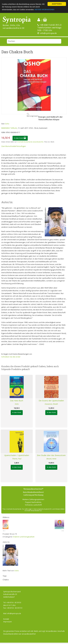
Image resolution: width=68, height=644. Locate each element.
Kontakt (6, 619)
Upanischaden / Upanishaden (17, 455)
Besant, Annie (51, 459)
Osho (7, 124)
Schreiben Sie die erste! (11, 357)
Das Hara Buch (17, 401)
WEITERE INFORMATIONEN (44, 10)
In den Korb (20, 138)
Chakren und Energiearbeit (24, 537)
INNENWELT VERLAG (9, 128)
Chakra (6, 580)
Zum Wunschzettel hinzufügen (14, 146)
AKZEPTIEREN (57, 4)
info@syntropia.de (49, 33)
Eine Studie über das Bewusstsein (51, 455)
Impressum (8, 622)
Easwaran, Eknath (51, 404)
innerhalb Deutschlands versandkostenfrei (30, 142)
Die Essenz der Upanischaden (51, 401)
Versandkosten (51, 631)
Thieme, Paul (17, 459)
